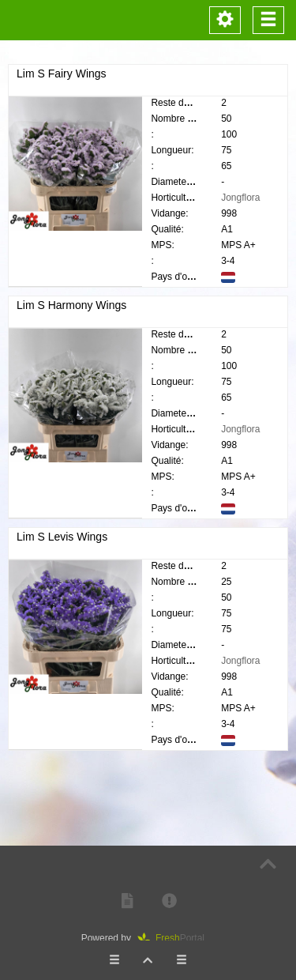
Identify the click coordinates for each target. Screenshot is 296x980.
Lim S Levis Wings (62, 543)
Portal (176, 938)
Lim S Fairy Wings (62, 73)
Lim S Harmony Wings (71, 305)
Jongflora (240, 198)
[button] (127, 901)
